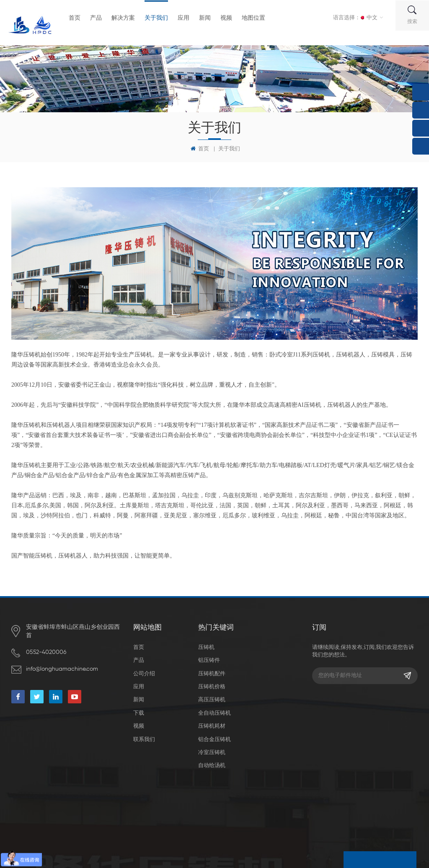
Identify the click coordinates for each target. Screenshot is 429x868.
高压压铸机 (212, 698)
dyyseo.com (172, 821)
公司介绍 (144, 671)
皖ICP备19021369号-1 (213, 821)
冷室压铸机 (212, 750)
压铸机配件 (212, 671)
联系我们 (144, 737)
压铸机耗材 (212, 724)
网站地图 (271, 821)
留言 (353, 860)
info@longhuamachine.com (62, 669)
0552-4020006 (46, 652)
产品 (98, 18)
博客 (249, 821)
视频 (229, 18)
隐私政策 (314, 821)
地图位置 (256, 18)
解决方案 (126, 18)
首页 (77, 18)
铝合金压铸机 (214, 737)
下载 (139, 711)
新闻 (207, 18)
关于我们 (159, 18)
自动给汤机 (212, 763)
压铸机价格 (212, 684)
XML (292, 821)
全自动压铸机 (214, 711)
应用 (186, 18)
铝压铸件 (209, 658)
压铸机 (206, 645)
